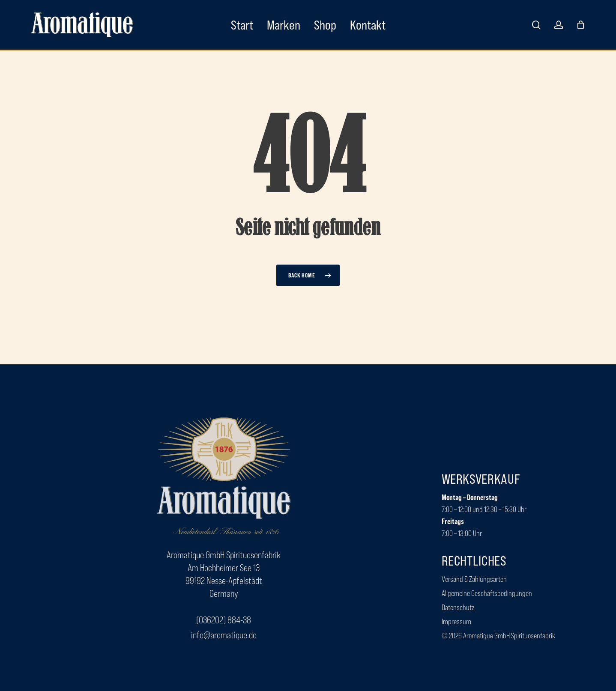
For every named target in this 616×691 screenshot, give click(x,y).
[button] (224, 620)
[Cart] (580, 25)
